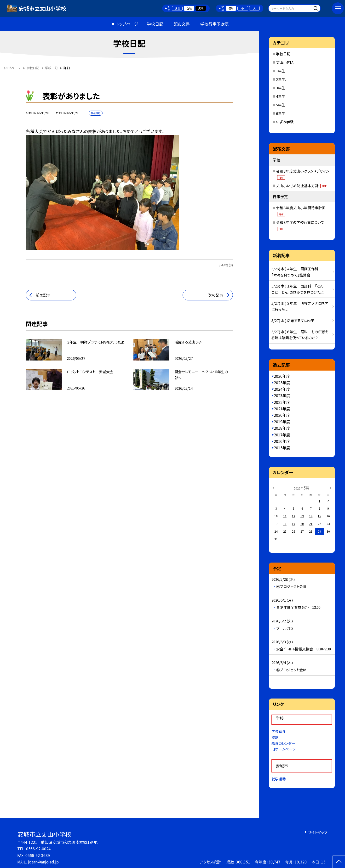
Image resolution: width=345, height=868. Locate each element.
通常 (177, 8)
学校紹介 (279, 731)
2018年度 (282, 428)
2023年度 (282, 395)
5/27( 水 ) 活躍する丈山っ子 (293, 320)
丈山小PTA (285, 62)
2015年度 (282, 448)
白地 (189, 8)
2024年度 (282, 389)
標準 (231, 8)
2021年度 (282, 409)
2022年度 (282, 402)
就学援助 (279, 779)
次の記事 (216, 295)
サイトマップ (318, 832)
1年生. (281, 71)
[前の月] (273, 488)
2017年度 (282, 435)
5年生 (281, 105)
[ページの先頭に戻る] (339, 862)
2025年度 (282, 383)
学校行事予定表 (215, 24)
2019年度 (282, 422)
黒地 (201, 8)
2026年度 (282, 376)
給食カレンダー (283, 743)
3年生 (281, 88)
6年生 (281, 113)
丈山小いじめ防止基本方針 (302, 186)
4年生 (281, 96)
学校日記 (155, 24)
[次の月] (331, 488)
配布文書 (182, 24)
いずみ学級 (285, 122)
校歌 (275, 737)
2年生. (281, 79)
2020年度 (282, 415)
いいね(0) (226, 265)
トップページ (127, 24)
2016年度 (282, 441)
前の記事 (43, 295)
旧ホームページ (284, 749)
